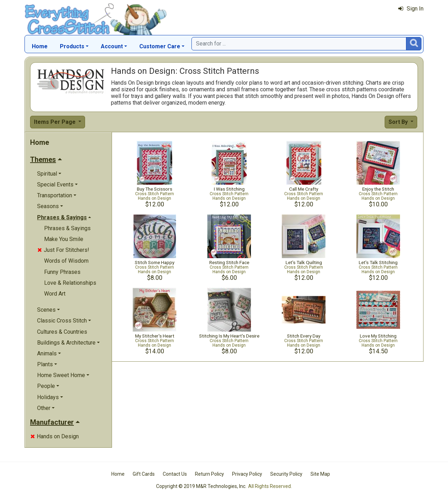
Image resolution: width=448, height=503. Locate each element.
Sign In (411, 9)
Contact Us (175, 474)
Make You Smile (64, 239)
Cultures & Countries (62, 332)
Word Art (55, 294)
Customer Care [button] (160, 46)
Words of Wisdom (66, 261)
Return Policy (209, 474)
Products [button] (72, 46)
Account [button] (112, 46)
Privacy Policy (247, 474)
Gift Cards (144, 474)
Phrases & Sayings (67, 228)
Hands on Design (55, 436)
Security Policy (286, 474)
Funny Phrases (62, 272)
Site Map (320, 474)
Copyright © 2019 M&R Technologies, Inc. (201, 486)
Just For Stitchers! (63, 250)
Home (40, 46)
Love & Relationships (70, 283)
